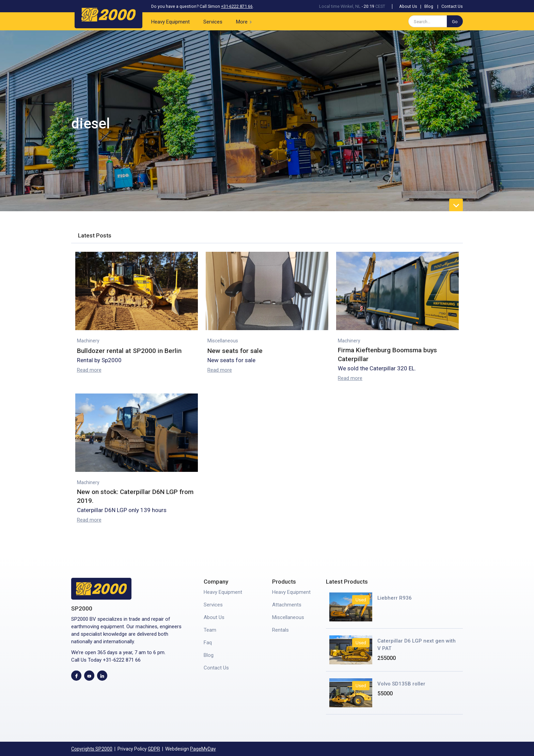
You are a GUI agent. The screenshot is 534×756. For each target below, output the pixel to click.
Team (210, 630)
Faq (208, 643)
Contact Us (452, 6)
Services (213, 22)
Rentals (280, 630)
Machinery (88, 341)
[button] (245, 21)
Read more (89, 370)
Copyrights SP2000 (92, 749)
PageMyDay (203, 749)
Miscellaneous (223, 341)
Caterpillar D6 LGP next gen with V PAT (417, 645)
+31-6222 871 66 (237, 6)
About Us (408, 6)
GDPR (154, 749)
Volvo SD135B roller (401, 684)
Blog (429, 6)
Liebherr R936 (395, 598)
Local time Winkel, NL (340, 6)
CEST (380, 6)
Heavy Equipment (170, 22)
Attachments (287, 605)
